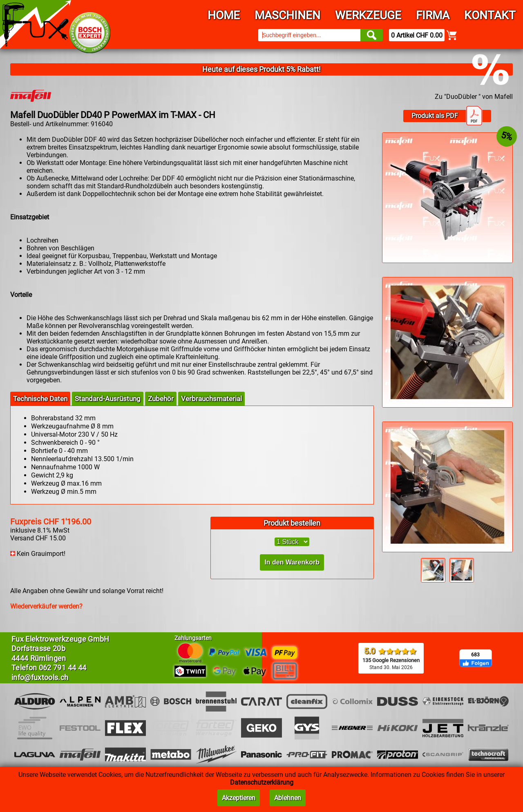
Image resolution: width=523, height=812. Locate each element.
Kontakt (490, 15)
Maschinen (287, 15)
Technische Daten (40, 399)
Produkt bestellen (292, 523)
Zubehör (161, 399)
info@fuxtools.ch (40, 677)
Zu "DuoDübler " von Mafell (474, 97)
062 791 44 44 (63, 668)
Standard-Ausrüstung (108, 399)
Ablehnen (288, 798)
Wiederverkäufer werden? (46, 606)
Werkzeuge (368, 15)
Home (224, 15)
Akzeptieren (239, 798)
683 (475, 655)
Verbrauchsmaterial (211, 399)
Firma (433, 15)
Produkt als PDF (447, 116)
